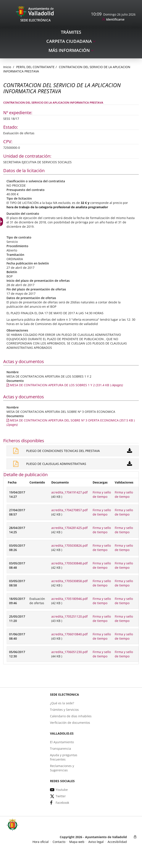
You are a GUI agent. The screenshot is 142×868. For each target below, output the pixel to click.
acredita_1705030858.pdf (69, 581)
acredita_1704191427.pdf (69, 492)
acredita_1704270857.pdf (69, 510)
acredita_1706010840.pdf (69, 634)
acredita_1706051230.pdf (69, 652)
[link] (113, 20)
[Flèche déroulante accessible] (2, 222)
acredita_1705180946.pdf (69, 599)
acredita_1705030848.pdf (69, 563)
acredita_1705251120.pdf (69, 616)
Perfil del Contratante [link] (35, 67)
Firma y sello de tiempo (102, 494)
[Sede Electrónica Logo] (35, 11)
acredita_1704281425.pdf (69, 528)
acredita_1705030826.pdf (69, 545)
